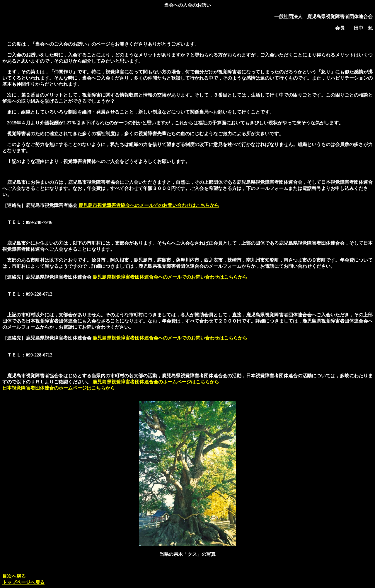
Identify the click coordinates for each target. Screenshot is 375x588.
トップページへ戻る (23, 582)
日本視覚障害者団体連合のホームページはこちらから (59, 388)
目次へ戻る (14, 576)
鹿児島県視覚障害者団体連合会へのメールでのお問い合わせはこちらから (170, 277)
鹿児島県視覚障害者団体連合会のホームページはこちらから (156, 382)
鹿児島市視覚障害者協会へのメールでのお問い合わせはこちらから (149, 205)
